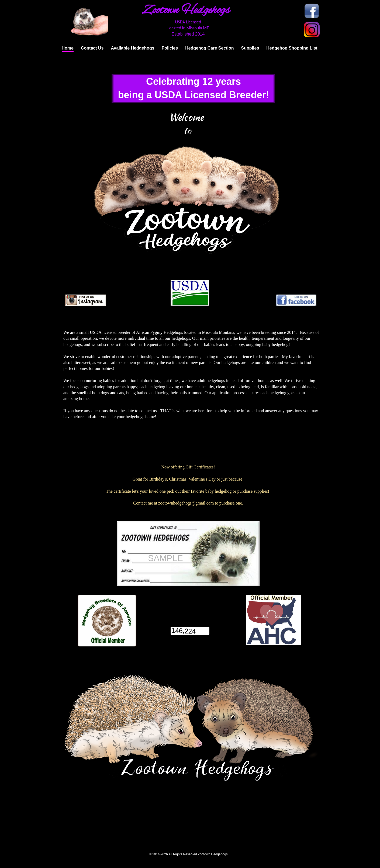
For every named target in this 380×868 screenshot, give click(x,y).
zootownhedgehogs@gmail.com (186, 503)
